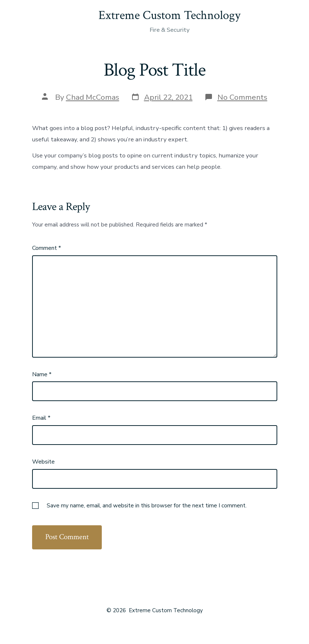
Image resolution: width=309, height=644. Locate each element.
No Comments (242, 97)
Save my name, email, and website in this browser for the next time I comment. (147, 506)
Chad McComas (93, 97)
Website (43, 462)
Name (42, 374)
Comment (47, 248)
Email (41, 418)
